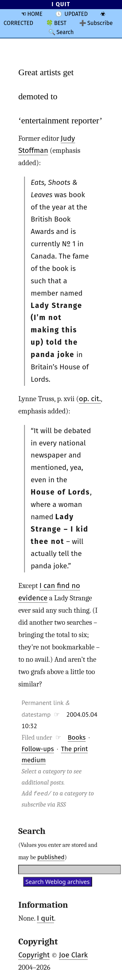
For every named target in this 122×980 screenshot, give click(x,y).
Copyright (34, 955)
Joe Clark (73, 955)
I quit (46, 918)
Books (77, 737)
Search (65, 32)
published (51, 857)
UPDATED (76, 14)
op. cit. (90, 399)
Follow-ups (38, 749)
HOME (35, 14)
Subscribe (100, 23)
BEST (60, 23)
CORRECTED (18, 23)
